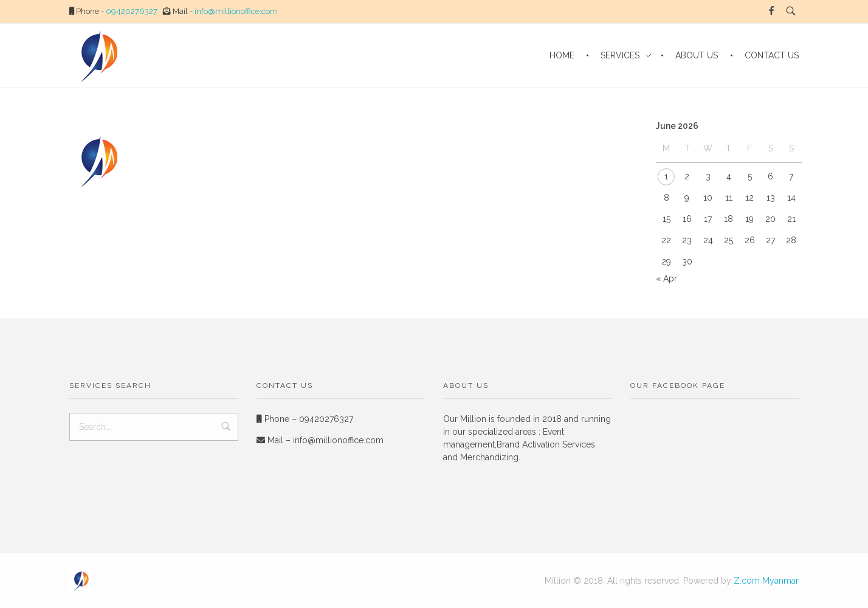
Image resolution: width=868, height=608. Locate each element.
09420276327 (132, 11)
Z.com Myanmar (766, 581)
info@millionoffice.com (236, 11)
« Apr (666, 278)
